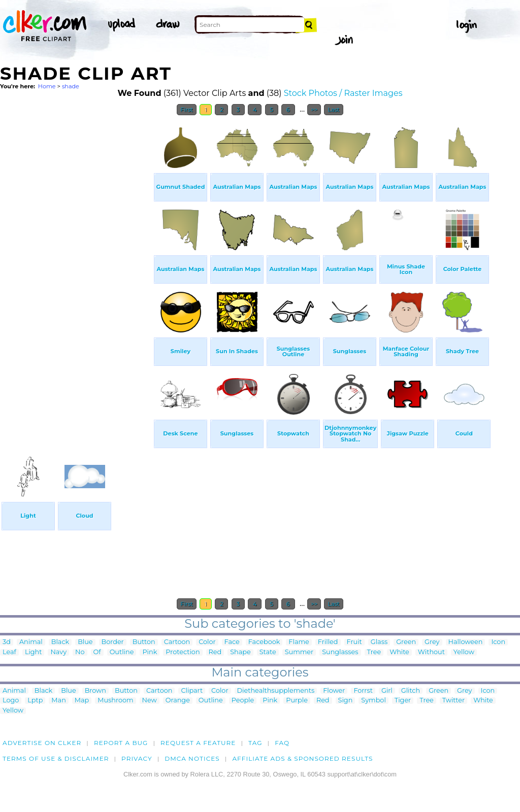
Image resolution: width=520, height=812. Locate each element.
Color (207, 642)
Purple (297, 701)
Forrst (363, 691)
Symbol (373, 701)
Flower (334, 691)
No (80, 652)
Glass (379, 642)
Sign (346, 701)
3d (7, 642)
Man (58, 701)
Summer (299, 652)
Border (113, 642)
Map (82, 701)
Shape (240, 652)
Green (406, 642)
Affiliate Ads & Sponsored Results (302, 758)
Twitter (453, 701)
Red (215, 652)
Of (97, 652)
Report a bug (121, 743)
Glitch (411, 691)
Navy (58, 652)
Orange (178, 701)
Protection (183, 652)
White (399, 652)
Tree (374, 652)
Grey (432, 642)
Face (232, 642)
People (243, 701)
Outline (122, 652)
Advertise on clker (42, 743)
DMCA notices (192, 758)
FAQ (282, 743)
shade (71, 86)
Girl (387, 691)
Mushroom (115, 701)
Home (47, 86)
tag (255, 743)
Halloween (466, 642)
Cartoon (177, 642)
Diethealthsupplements (276, 691)
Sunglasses (340, 652)
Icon (498, 642)
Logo (11, 701)
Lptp (35, 701)
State (268, 652)
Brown (95, 691)
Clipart (192, 691)
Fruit (354, 642)
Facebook (264, 642)
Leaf (9, 652)
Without (431, 652)
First (187, 110)
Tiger (403, 701)
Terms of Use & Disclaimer (56, 758)
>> (314, 110)
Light (34, 652)
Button (144, 642)
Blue (85, 642)
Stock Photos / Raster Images (343, 93)
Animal (31, 642)
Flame (299, 642)
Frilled (328, 642)
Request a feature (198, 743)
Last (333, 110)
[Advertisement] (76, 273)
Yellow (464, 652)
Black (60, 642)
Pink (150, 652)
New (150, 701)
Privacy (137, 758)
